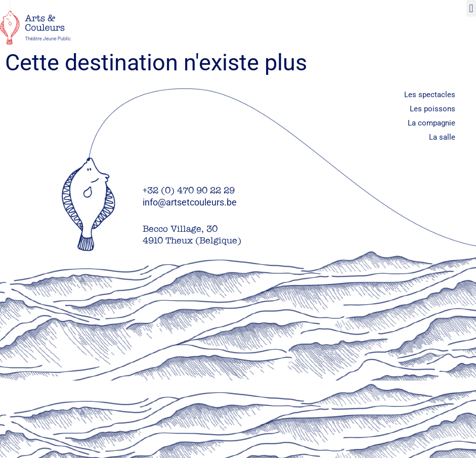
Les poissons (432, 109)
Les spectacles (430, 95)
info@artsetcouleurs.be (190, 202)
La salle (442, 137)
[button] (471, 8)
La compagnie (431, 123)
